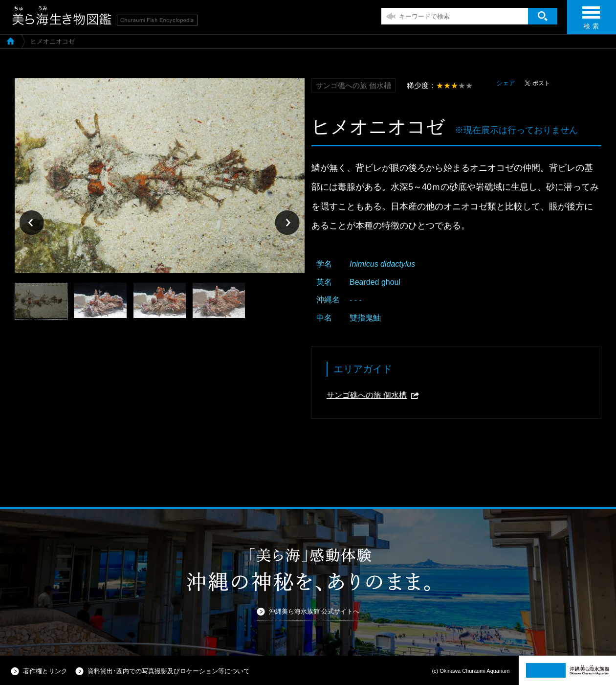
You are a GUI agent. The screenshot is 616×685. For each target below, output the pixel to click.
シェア (506, 83)
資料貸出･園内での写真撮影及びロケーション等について (169, 671)
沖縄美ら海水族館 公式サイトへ (314, 611)
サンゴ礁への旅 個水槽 (367, 395)
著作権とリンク (45, 671)
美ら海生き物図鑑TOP (11, 41)
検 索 (591, 21)
